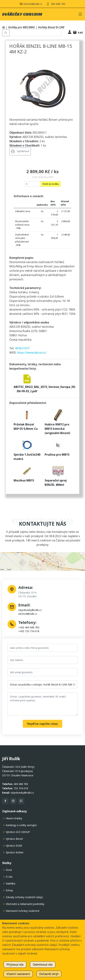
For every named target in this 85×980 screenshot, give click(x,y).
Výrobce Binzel (14, 839)
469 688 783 (58, 4)
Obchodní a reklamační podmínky (25, 904)
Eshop (9, 890)
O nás (9, 877)
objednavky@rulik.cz (30, 610)
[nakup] (33, 184)
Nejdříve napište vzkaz (42, 724)
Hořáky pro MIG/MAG (22, 27)
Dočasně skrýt (49, 974)
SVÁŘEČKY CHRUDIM (22, 14)
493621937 (22, 348)
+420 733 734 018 (29, 631)
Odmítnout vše (43, 965)
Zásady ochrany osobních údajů (24, 897)
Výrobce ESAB (14, 846)
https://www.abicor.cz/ (32, 353)
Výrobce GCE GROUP (18, 832)
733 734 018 (21, 788)
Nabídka (10, 884)
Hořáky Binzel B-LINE (51, 27)
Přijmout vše (15, 965)
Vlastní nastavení (18, 974)
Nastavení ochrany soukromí (23, 911)
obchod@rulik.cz (28, 614)
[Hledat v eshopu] (36, 33)
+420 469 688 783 (29, 627)
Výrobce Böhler (15, 852)
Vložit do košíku (51, 184)
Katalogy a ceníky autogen (21, 825)
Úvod (9, 870)
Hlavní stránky (14, 818)
